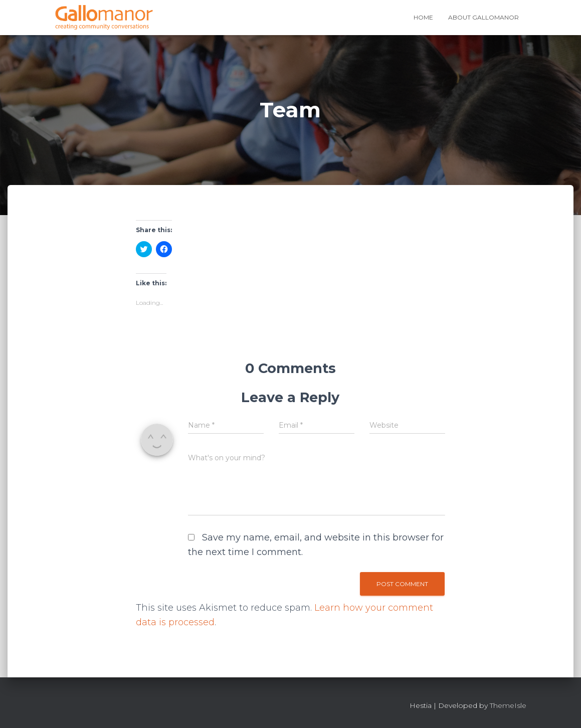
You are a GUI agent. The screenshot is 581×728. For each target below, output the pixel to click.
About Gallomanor (483, 17)
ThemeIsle (508, 705)
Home (423, 17)
